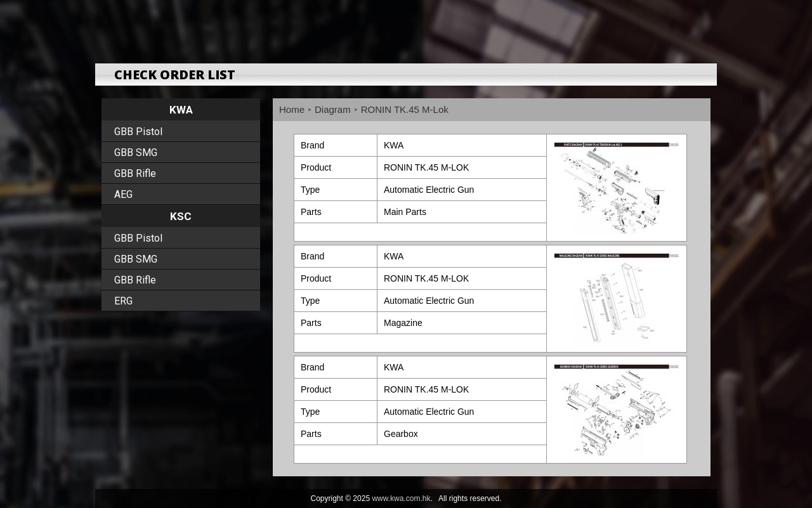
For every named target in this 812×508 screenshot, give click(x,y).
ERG (123, 301)
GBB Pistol (138, 132)
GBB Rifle (135, 173)
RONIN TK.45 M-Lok (405, 109)
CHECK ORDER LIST (175, 75)
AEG (123, 194)
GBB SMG (136, 153)
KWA (181, 110)
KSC (181, 216)
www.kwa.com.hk (401, 498)
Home (292, 109)
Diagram (333, 109)
